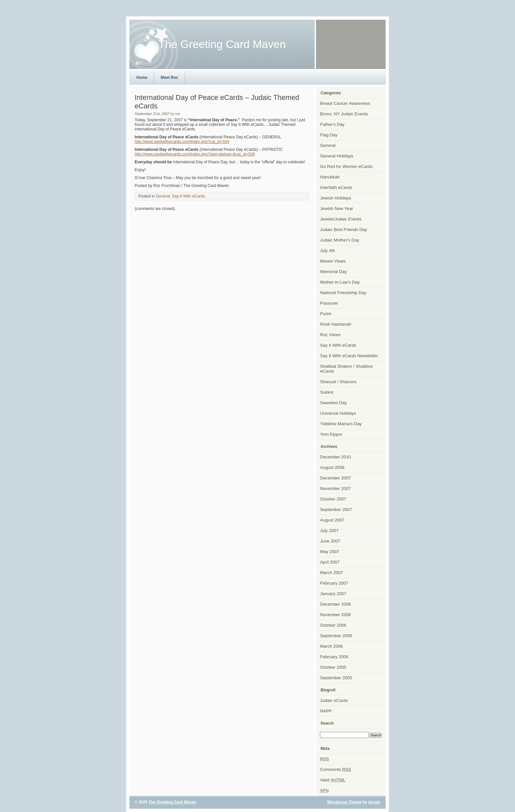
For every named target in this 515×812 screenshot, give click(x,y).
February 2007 (334, 583)
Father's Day (332, 124)
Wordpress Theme (344, 802)
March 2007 (332, 573)
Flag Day (329, 135)
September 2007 (336, 510)
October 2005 (333, 667)
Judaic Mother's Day (340, 240)
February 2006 (334, 657)
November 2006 (336, 615)
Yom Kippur (331, 434)
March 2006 (332, 646)
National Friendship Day (343, 293)
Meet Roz (169, 78)
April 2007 (330, 562)
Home (142, 78)
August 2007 (332, 520)
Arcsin (374, 802)
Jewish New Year (337, 209)
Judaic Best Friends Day (344, 230)
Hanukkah (330, 177)
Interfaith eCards (336, 187)
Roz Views (330, 335)
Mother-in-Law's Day (340, 282)
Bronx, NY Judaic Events (344, 114)
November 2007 (336, 488)
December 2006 (336, 604)
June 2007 (330, 541)
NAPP (326, 711)
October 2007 (333, 499)
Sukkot (327, 392)
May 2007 (330, 552)
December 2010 (336, 457)
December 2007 (336, 478)
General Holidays (337, 156)
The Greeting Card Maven (172, 802)
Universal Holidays (338, 413)
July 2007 (329, 531)
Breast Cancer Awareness (345, 103)
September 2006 (336, 636)
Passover (329, 303)
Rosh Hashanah (336, 324)
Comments (336, 769)
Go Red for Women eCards (347, 166)
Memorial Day (334, 272)
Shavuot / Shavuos (338, 382)
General (163, 196)
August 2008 (332, 467)
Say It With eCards (189, 196)
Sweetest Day (334, 403)
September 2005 (336, 678)
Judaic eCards (334, 700)
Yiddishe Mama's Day (341, 424)
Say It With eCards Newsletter (349, 356)
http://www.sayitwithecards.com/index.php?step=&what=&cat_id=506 (195, 154)
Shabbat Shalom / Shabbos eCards (347, 369)
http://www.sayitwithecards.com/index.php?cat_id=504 (182, 142)
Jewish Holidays (336, 198)
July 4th (328, 251)
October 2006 (333, 625)
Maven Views (333, 261)
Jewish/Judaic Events (341, 219)
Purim (326, 314)
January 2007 (333, 594)
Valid (333, 780)
